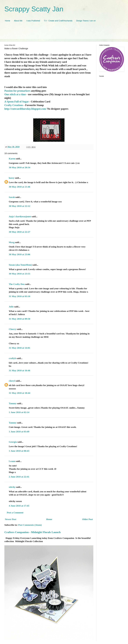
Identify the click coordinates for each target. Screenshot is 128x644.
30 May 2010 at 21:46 (19, 187)
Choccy (13, 329)
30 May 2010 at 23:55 (19, 274)
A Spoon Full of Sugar (17, 102)
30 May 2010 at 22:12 (19, 206)
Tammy (13, 403)
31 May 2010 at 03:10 (19, 296)
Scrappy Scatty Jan (34, 9)
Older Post (87, 519)
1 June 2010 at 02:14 (19, 412)
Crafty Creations (14, 105)
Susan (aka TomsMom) (20, 265)
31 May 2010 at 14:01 (19, 348)
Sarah (12, 197)
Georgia (13, 442)
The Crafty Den (17, 284)
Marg (12, 242)
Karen (12, 159)
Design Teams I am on (86, 21)
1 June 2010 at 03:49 (19, 432)
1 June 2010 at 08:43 (19, 451)
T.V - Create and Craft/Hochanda (58, 21)
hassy (12, 178)
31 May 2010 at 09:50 (19, 319)
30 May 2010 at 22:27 (19, 232)
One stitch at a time (15, 94)
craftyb (12, 358)
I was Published (33, 21)
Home (7, 21)
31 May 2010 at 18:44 (19, 393)
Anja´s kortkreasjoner (20, 216)
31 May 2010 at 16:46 (19, 370)
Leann (12, 461)
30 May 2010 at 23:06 (19, 254)
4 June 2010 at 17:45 (19, 506)
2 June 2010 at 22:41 (19, 477)
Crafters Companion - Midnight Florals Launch (32, 532)
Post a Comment (15, 513)
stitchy (12, 487)
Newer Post (11, 519)
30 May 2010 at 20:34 (19, 167)
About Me (18, 21)
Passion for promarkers (17, 91)
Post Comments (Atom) (30, 525)
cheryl (12, 381)
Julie (11, 307)
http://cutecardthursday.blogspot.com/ (25, 109)
